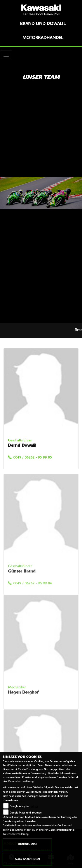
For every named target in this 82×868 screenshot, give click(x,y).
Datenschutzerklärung (21, 781)
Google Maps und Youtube (26, 813)
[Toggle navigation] (6, 55)
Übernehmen (27, 845)
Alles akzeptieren (27, 859)
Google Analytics (19, 806)
